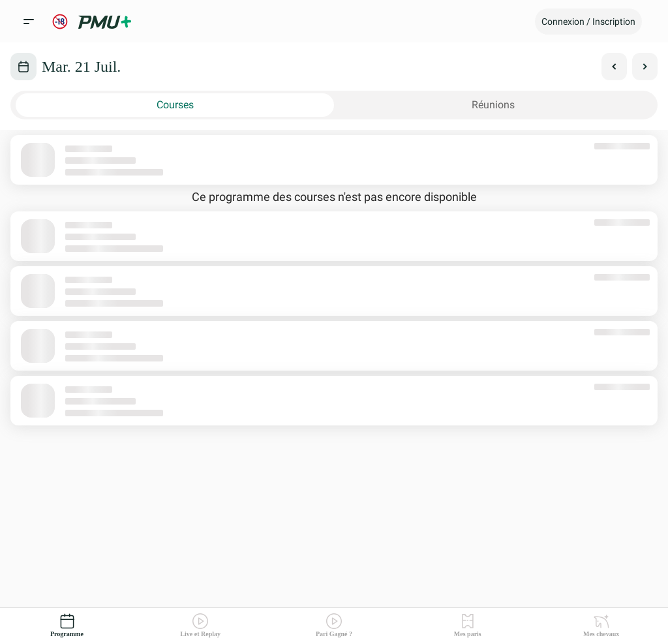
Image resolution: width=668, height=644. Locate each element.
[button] (588, 22)
